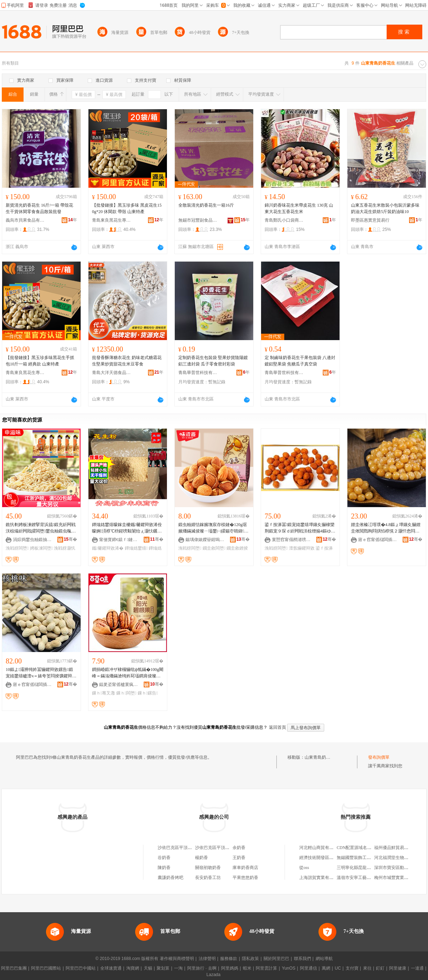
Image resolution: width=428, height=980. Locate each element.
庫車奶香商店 (245, 868)
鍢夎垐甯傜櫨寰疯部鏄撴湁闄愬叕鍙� (119, 685)
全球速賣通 (111, 968)
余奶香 (239, 848)
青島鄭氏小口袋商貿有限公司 (284, 220)
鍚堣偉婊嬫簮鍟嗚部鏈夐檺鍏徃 (205, 540)
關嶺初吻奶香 (208, 868)
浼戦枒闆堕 (17, 548)
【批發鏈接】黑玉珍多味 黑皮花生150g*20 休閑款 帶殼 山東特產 (127, 208)
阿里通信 (309, 968)
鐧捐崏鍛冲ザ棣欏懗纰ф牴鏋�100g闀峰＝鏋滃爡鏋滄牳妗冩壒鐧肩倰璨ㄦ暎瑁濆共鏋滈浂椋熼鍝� (128, 673)
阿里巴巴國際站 (46, 968)
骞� (70, 539)
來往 (367, 968)
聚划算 (163, 968)
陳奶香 (164, 868)
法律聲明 (207, 959)
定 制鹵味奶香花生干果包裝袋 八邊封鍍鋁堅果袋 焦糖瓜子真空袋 (300, 361)
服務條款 (229, 959)
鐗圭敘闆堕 (214, 548)
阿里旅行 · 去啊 (202, 968)
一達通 (417, 968)
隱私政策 (250, 959)
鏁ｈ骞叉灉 (103, 693)
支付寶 (352, 968)
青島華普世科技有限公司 (198, 373)
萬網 (326, 968)
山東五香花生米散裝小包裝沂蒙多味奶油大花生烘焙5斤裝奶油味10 (385, 208)
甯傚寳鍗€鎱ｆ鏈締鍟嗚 (119, 540)
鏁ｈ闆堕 (126, 693)
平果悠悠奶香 (245, 878)
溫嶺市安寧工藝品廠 (356, 878)
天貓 (148, 968)
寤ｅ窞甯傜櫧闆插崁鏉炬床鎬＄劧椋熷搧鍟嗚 (378, 540)
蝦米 (247, 968)
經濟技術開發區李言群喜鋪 (325, 858)
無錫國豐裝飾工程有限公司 (362, 858)
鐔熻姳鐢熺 (136, 548)
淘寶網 (133, 968)
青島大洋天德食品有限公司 (112, 373)
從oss (304, 868)
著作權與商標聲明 (177, 959)
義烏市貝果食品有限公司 (25, 220)
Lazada (213, 975)
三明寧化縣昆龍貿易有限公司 (365, 868)
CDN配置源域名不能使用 (360, 848)
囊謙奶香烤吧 (170, 878)
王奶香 (239, 858)
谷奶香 (164, 858)
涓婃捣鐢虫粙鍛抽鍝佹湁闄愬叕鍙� (32, 540)
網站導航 (324, 959)
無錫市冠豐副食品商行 (198, 220)
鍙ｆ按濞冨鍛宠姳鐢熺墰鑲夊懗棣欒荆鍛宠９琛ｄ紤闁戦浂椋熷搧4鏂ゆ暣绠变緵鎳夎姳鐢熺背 (300, 528)
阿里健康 (398, 968)
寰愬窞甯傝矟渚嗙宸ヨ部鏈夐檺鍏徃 (291, 540)
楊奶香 (202, 858)
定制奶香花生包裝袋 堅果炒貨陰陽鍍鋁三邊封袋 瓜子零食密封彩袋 (213, 361)
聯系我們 (302, 959)
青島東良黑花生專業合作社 (112, 220)
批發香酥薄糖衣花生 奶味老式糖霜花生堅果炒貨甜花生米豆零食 (127, 361)
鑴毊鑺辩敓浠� (108, 548)
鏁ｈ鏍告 (148, 693)
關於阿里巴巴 (276, 959)
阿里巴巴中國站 (81, 968)
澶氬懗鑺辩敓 (302, 548)
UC (338, 968)
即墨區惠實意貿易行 (370, 220)
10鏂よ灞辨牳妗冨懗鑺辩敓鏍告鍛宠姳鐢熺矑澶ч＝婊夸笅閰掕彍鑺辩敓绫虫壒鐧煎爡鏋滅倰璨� (41, 673)
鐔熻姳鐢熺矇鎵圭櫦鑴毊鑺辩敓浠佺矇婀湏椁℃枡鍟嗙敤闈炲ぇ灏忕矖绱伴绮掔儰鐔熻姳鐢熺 (127, 528)
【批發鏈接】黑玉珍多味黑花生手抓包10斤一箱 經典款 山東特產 (40, 361)
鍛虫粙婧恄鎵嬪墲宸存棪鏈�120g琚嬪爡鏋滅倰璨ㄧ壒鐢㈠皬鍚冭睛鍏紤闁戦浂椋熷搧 (213, 528)
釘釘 (380, 968)
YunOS (289, 968)
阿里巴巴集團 (14, 968)
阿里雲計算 (266, 968)
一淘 (178, 968)
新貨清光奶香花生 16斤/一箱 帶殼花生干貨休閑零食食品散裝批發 (39, 208)
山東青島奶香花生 (322, 757)
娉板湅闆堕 (41, 548)
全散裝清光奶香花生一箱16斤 (206, 205)
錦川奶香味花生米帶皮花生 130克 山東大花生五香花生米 (299, 208)
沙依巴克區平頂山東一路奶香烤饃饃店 (194, 848)
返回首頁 (277, 727)
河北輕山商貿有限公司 (321, 848)
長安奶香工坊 (208, 878)
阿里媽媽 (230, 968)
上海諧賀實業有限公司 (321, 878)
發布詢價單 (379, 757)
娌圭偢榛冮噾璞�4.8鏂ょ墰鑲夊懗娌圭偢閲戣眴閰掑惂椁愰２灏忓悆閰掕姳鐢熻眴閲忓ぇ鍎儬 (386, 528)
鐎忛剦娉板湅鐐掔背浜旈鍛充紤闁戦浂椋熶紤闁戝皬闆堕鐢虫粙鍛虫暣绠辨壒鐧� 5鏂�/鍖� (41, 528)
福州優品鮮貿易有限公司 (398, 848)
